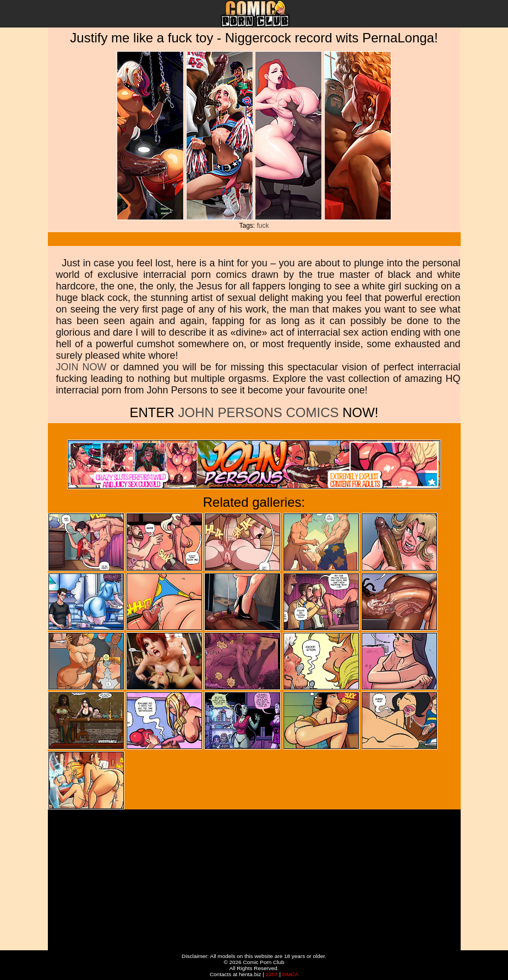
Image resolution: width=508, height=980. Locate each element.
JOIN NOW (81, 367)
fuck (263, 226)
